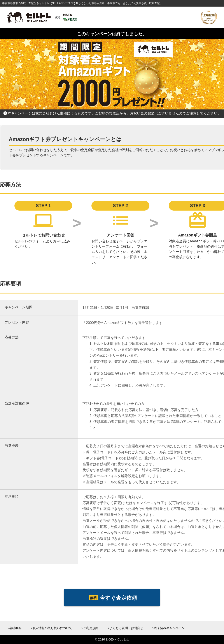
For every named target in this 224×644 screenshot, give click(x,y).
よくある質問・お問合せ (126, 628)
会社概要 (15, 628)
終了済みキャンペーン (169, 628)
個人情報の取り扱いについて (52, 628)
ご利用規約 (91, 628)
